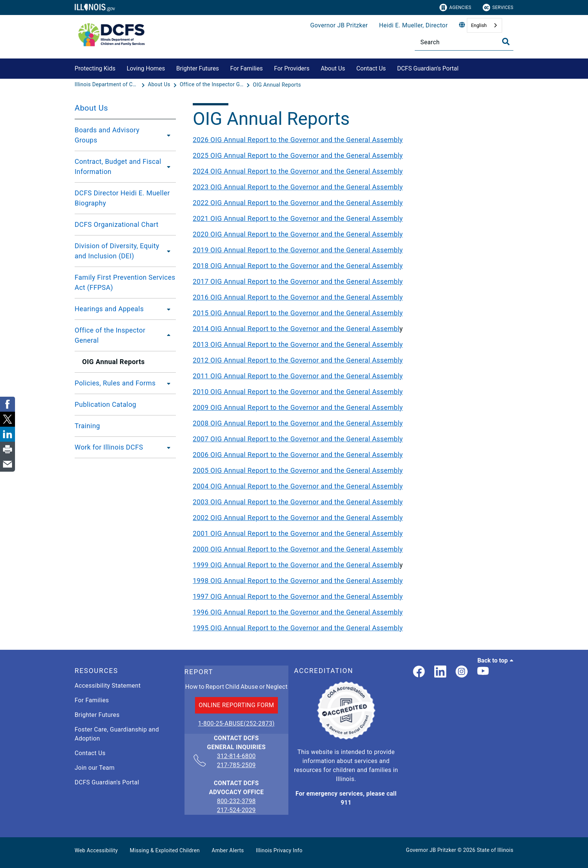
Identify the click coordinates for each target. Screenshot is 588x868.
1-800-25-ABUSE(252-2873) (236, 723)
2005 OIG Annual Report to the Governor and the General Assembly (298, 470)
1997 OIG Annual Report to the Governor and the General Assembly (298, 596)
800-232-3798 (236, 801)
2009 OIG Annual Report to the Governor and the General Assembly (298, 407)
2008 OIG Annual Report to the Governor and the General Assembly (298, 423)
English (479, 25)
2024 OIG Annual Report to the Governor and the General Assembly (298, 171)
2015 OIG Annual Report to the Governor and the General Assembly (298, 313)
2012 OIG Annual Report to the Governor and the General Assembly (298, 360)
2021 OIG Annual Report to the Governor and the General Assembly (298, 218)
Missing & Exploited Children (165, 850)
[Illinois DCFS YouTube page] (483, 672)
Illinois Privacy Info (279, 850)
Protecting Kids (95, 68)
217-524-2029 (236, 810)
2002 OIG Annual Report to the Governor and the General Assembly (298, 518)
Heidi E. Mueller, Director (413, 25)
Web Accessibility (96, 850)
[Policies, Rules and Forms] (166, 383)
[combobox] (484, 25)
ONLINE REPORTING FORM (236, 705)
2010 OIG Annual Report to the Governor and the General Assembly (298, 392)
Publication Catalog (105, 404)
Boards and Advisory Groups (107, 135)
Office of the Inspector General (110, 335)
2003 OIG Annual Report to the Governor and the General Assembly (298, 502)
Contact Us (371, 68)
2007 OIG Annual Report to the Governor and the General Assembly (298, 439)
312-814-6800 (236, 757)
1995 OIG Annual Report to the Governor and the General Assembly (298, 628)
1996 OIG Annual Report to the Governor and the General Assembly (298, 612)
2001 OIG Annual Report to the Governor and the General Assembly (298, 533)
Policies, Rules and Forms (115, 383)
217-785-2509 (236, 765)
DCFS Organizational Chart (117, 224)
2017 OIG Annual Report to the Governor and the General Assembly (298, 281)
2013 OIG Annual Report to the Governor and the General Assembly (298, 344)
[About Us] (160, 85)
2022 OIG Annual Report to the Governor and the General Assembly (298, 203)
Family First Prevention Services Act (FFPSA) (125, 282)
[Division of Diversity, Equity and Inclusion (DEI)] (170, 251)
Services (498, 7)
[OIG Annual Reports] (277, 85)
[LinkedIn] (440, 672)
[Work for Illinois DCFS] (166, 447)
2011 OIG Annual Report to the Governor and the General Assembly (298, 376)
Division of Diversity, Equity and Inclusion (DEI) (117, 251)
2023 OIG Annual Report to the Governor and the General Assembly (298, 187)
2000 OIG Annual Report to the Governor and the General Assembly (298, 549)
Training (87, 426)
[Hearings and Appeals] (166, 309)
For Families (247, 68)
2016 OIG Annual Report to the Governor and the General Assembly (298, 297)
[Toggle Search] (506, 42)
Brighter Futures (198, 68)
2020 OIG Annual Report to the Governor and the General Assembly (298, 234)
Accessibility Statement (108, 686)
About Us (333, 68)
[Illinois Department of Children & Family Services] (107, 85)
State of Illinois (495, 850)
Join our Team (95, 768)
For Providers (292, 68)
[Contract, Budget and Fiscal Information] (169, 166)
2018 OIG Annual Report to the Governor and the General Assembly (298, 266)
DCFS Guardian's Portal (428, 68)
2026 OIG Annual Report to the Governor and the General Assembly (298, 140)
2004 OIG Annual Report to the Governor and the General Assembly (298, 486)
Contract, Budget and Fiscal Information (118, 166)
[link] (419, 672)
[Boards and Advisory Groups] (167, 135)
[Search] (464, 42)
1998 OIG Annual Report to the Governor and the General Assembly (298, 581)
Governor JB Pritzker (339, 25)
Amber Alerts (228, 850)
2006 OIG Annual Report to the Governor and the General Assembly (298, 455)
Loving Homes (146, 68)
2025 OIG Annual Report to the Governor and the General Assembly (298, 155)
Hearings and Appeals (109, 309)
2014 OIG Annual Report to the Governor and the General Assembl (296, 329)
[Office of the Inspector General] (212, 85)
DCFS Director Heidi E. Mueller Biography (122, 198)
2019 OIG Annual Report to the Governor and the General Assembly (298, 250)
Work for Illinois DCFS (109, 447)
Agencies (455, 7)
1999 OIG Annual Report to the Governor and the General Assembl (296, 565)
